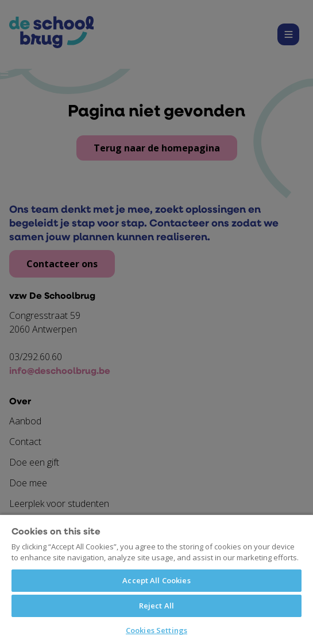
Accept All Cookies (156, 580)
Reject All (156, 606)
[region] (156, 579)
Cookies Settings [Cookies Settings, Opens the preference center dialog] (156, 630)
